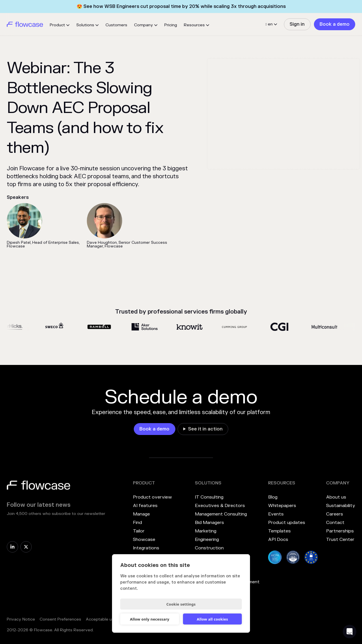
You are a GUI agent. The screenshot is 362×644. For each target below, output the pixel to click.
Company (144, 25)
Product (57, 25)
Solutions (85, 25)
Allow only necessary (149, 619)
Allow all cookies (213, 619)
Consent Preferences (60, 619)
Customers (116, 25)
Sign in (297, 24)
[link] (297, 24)
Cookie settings (181, 604)
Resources (194, 25)
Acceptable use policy (107, 619)
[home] (25, 24)
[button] (60, 25)
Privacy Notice (21, 619)
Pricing (171, 25)
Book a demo (335, 24)
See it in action (205, 429)
